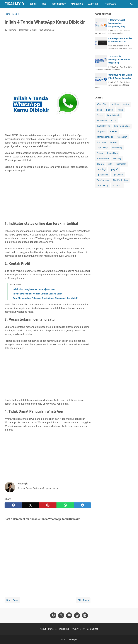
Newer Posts (12, 600)
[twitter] (31, 505)
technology (121, 164)
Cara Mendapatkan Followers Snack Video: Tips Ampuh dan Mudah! (45, 298)
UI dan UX (117, 186)
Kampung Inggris (105, 137)
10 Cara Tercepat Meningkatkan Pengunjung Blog (117, 23)
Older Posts (83, 600)
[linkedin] (85, 615)
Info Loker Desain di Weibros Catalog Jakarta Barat (37, 294)
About (43, 629)
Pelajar (100, 153)
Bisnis (99, 110)
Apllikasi (115, 104)
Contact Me (92, 629)
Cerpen (100, 115)
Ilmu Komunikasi (122, 126)
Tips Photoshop (120, 180)
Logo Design (102, 148)
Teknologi (101, 169)
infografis (101, 131)
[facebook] (13, 505)
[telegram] (82, 505)
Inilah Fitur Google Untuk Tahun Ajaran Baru (34, 289)
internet (113, 131)
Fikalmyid (14, 4)
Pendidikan (112, 153)
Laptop (113, 142)
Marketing (77, 4)
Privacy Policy (78, 629)
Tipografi (114, 169)
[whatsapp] (65, 505)
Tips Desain (118, 175)
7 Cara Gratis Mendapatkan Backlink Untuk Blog (119, 60)
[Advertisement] (48, 56)
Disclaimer (64, 629)
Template (111, 4)
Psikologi (117, 159)
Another (93, 4)
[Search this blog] (132, 4)
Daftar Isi (53, 629)
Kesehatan (122, 137)
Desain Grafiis (114, 115)
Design (33, 4)
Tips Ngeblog (103, 180)
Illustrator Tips (103, 126)
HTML (114, 121)
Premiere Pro (103, 159)
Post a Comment (47, 30)
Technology (59, 4)
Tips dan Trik (102, 175)
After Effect (102, 104)
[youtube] (69, 615)
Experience (102, 121)
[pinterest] (48, 505)
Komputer (101, 142)
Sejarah (100, 164)
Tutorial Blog (102, 186)
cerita (120, 110)
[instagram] (77, 615)
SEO (44, 4)
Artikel (126, 104)
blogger (110, 110)
